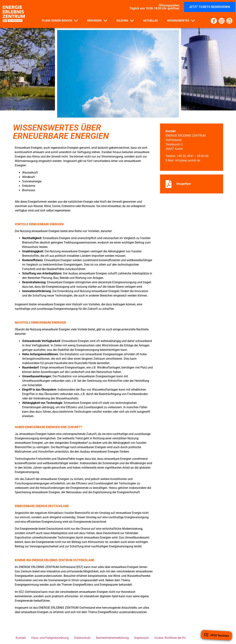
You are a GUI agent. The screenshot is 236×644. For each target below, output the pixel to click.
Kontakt (21, 638)
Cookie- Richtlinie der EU (170, 638)
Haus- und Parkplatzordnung (50, 638)
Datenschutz (82, 638)
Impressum (142, 638)
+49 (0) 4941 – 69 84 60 (193, 156)
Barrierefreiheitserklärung (112, 638)
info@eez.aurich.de (188, 160)
